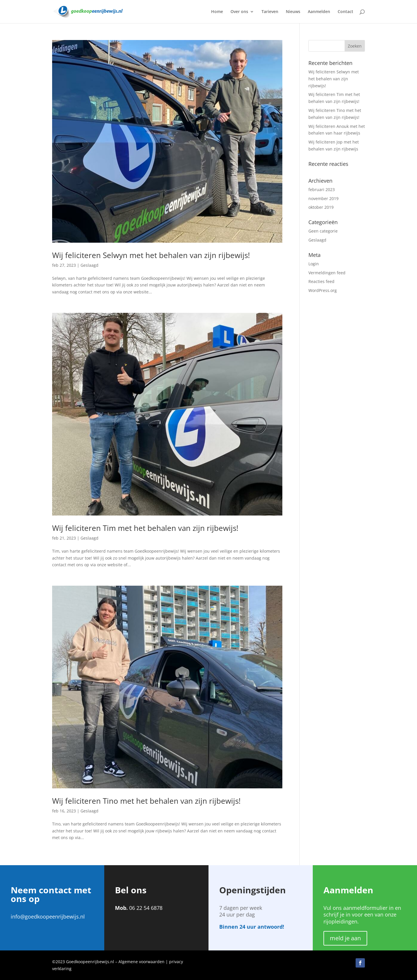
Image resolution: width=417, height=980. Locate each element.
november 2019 (323, 198)
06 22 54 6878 (146, 908)
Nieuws (293, 12)
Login (314, 264)
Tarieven (270, 12)
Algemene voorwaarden (141, 962)
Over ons (239, 12)
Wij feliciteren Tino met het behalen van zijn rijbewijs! (146, 801)
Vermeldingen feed (327, 273)
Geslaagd (89, 265)
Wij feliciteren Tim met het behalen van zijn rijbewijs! (145, 528)
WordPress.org (323, 290)
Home (217, 12)
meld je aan (345, 938)
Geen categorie (323, 231)
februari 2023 (322, 189)
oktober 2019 (321, 207)
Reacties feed (321, 281)
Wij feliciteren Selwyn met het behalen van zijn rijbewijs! (151, 255)
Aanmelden (319, 12)
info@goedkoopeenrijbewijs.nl (48, 917)
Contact (345, 12)
